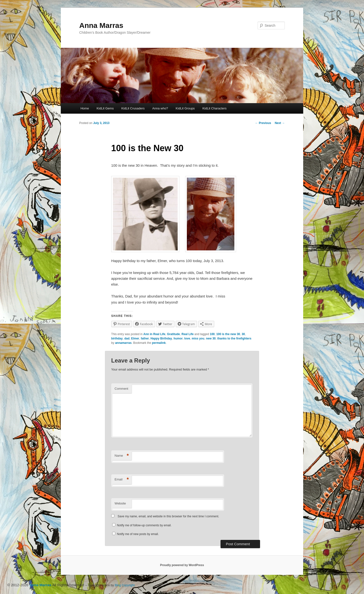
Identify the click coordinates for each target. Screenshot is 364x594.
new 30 (211, 338)
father (145, 338)
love (187, 338)
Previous (263, 123)
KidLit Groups (185, 108)
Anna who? (160, 108)
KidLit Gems (105, 108)
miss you (198, 338)
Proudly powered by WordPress (182, 565)
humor (178, 338)
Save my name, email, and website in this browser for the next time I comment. (168, 516)
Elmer (135, 338)
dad (127, 338)
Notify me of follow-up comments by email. (144, 525)
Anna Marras (101, 25)
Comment (121, 389)
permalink (159, 343)
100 (212, 334)
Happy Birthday (161, 338)
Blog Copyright (125, 585)
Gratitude (173, 334)
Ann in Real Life (154, 334)
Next (280, 123)
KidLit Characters (214, 108)
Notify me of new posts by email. (138, 534)
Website (120, 503)
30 (243, 334)
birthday (117, 338)
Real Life (188, 334)
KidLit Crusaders (133, 108)
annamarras (123, 343)
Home (85, 108)
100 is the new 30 (228, 334)
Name (122, 456)
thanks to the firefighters (234, 338)
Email (122, 480)
